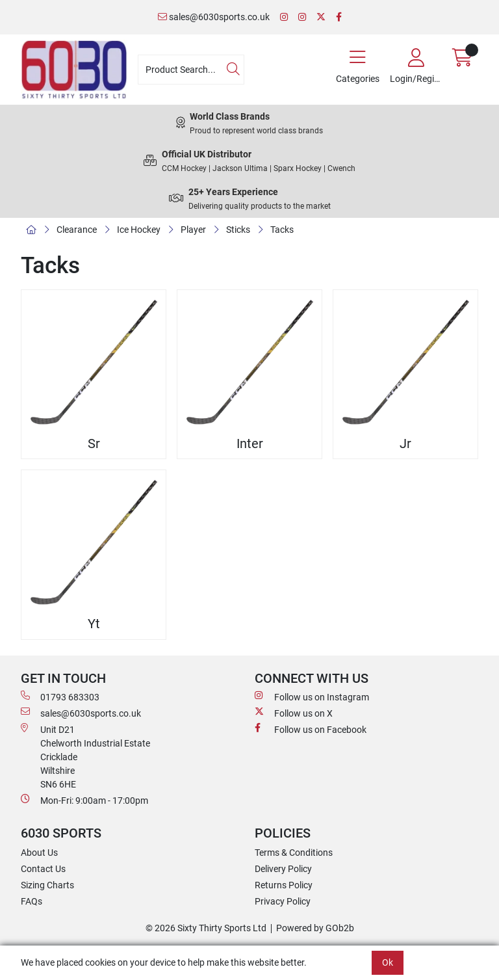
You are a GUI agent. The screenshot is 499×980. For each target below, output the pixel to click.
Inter (250, 444)
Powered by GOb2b (315, 928)
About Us (39, 853)
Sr (94, 444)
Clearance (77, 230)
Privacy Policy (283, 901)
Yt (94, 624)
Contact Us (43, 869)
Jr (405, 444)
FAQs (32, 901)
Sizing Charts (47, 885)
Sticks (238, 230)
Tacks (282, 230)
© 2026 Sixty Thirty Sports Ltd (206, 928)
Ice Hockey (139, 230)
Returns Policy (284, 885)
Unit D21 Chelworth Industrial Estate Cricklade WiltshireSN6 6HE (85, 756)
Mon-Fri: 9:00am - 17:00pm (84, 800)
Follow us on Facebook (311, 729)
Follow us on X (294, 713)
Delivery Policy (283, 869)
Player (193, 230)
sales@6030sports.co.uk (214, 17)
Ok (388, 962)
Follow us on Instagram (312, 696)
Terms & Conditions (294, 853)
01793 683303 (60, 696)
